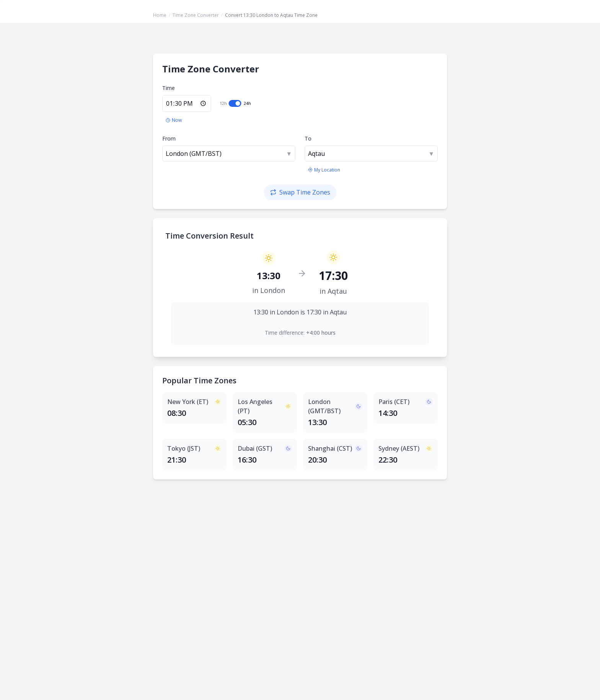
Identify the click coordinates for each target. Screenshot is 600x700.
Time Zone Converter (196, 15)
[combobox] (229, 154)
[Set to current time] (174, 120)
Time (169, 88)
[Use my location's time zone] (324, 170)
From (169, 138)
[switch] (235, 103)
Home (160, 15)
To (308, 138)
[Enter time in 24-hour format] (187, 103)
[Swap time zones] (300, 192)
